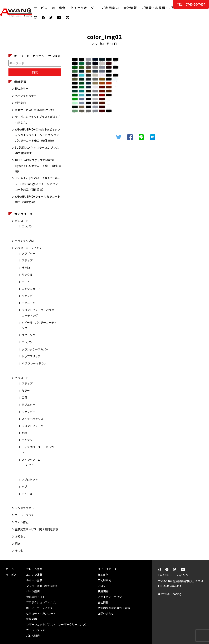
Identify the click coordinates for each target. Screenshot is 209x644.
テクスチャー (30, 303)
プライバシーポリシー (111, 597)
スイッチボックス (32, 419)
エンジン (27, 226)
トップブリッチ (31, 356)
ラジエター (28, 404)
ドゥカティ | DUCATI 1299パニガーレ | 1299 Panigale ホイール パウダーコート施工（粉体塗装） (38, 184)
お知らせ (20, 536)
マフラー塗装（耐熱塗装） (42, 586)
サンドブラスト (24, 508)
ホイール (27, 494)
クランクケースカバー (35, 349)
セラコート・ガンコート (41, 613)
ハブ (24, 487)
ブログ (102, 586)
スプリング (28, 335)
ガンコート (22, 221)
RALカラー (22, 88)
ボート (26, 282)
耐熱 (24, 433)
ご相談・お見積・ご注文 (202, 77)
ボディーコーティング (39, 608)
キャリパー (28, 296)
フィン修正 (22, 522)
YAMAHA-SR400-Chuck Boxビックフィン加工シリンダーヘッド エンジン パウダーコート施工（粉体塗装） (38, 135)
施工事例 (59, 8)
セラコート (22, 378)
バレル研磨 (33, 636)
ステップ (27, 260)
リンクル (27, 275)
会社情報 (130, 8)
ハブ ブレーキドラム (34, 363)
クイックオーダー (84, 8)
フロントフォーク (32, 426)
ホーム (10, 569)
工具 (24, 397)
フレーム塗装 (34, 569)
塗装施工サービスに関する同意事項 (37, 529)
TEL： (191, 4)
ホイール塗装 (34, 580)
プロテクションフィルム (41, 602)
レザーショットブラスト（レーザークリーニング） (57, 624)
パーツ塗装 (33, 591)
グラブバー (28, 253)
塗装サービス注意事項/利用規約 (34, 110)
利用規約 (103, 591)
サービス (41, 8)
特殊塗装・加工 (36, 597)
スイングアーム (31, 460)
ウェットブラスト (26, 515)
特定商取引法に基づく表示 (114, 608)
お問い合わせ (106, 613)
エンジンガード (31, 289)
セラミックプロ (24, 241)
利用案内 (20, 103)
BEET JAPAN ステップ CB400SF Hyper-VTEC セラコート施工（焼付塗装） (38, 166)
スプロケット (30, 479)
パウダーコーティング (28, 248)
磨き (18, 543)
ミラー (26, 390)
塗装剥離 (32, 619)
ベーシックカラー (26, 96)
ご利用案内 (110, 8)
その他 (26, 267)
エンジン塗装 (34, 575)
